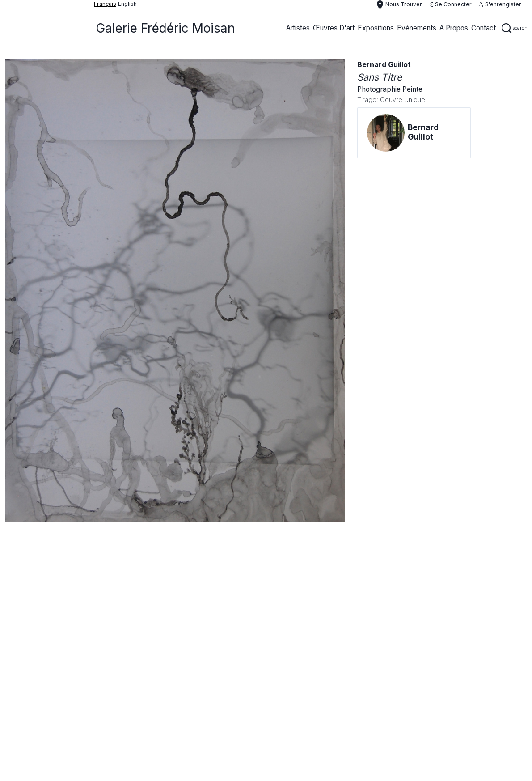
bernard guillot (384, 65)
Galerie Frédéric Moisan (165, 28)
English (127, 4)
